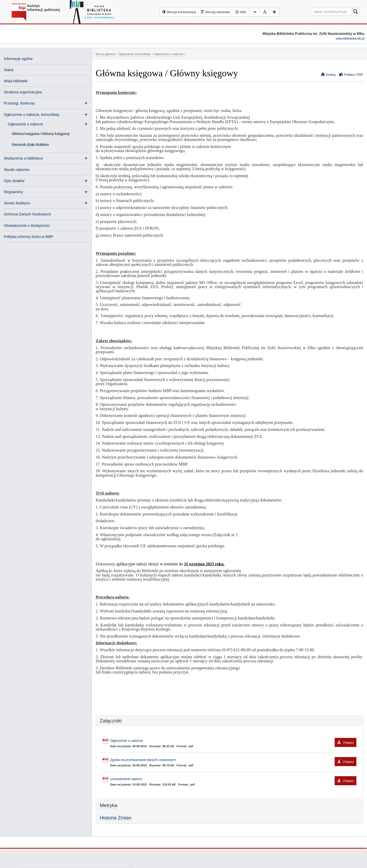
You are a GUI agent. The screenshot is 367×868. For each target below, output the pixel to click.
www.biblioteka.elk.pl (350, 39)
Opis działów (14, 181)
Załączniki (111, 721)
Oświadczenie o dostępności (27, 226)
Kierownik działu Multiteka (30, 145)
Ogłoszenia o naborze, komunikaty (32, 115)
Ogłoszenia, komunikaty (134, 54)
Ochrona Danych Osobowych (27, 214)
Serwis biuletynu (17, 203)
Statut (9, 70)
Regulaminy (13, 192)
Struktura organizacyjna (23, 92)
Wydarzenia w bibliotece (23, 158)
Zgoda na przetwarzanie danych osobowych (233, 760)
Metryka (109, 805)
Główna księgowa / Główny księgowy (41, 134)
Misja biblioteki (16, 81)
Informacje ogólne (18, 59)
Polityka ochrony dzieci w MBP (29, 237)
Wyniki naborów (17, 170)
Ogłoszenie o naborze (27, 124)
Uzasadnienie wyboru (233, 779)
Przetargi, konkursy (19, 103)
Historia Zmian (116, 818)
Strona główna (105, 54)
